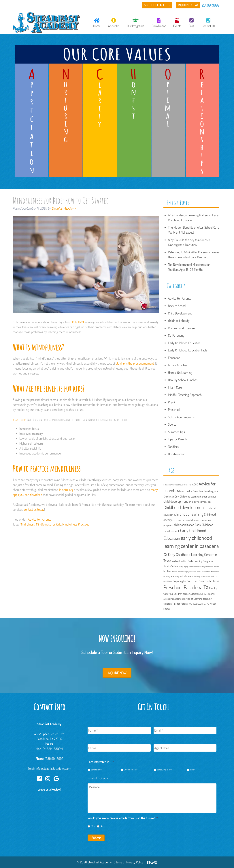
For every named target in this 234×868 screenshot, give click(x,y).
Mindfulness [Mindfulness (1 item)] (168, 581)
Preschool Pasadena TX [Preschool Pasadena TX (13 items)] (186, 587)
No (102, 826)
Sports (172, 424)
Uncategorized (177, 454)
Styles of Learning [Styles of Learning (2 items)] (193, 599)
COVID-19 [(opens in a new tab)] (78, 322)
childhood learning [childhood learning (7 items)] (189, 514)
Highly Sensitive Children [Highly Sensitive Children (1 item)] (193, 567)
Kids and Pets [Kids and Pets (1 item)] (205, 571)
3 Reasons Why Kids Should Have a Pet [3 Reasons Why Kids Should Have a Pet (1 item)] (177, 485)
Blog (192, 23)
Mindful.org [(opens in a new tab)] (66, 490)
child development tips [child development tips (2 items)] (200, 502)
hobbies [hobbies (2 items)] (167, 571)
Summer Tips (176, 432)
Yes (93, 826)
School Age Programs (181, 417)
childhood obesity (179, 321)
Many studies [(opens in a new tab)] (19, 420)
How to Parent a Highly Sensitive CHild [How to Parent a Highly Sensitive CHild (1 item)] (186, 571)
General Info (96, 770)
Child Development (180, 313)
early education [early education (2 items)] (180, 561)
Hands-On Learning (180, 372)
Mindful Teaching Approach (185, 395)
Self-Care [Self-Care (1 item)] (204, 594)
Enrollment (159, 23)
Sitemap (119, 862)
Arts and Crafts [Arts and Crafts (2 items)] (184, 491)
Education (174, 358)
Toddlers (173, 447)
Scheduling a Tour (164, 770)
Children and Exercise (181, 328)
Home (97, 23)
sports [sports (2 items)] (211, 594)
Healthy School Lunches (183, 380)
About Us (114, 23)
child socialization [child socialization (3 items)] (184, 525)
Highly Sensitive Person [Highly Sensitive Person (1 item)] (211, 567)
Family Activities (178, 365)
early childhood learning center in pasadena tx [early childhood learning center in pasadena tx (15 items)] (191, 546)
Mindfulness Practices (76, 524)
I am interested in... (101, 762)
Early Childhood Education (184, 343)
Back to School (177, 306)
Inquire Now (117, 673)
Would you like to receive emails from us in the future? (123, 818)
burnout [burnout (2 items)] (212, 496)
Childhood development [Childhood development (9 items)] (184, 507)
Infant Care (175, 387)
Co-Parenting (176, 335)
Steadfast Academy (64, 208)
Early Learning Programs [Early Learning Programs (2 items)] (200, 561)
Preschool (174, 409)
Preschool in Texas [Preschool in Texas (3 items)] (208, 581)
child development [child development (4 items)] (176, 501)
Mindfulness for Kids (49, 524)
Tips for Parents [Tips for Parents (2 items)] (180, 603)
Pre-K (172, 402)
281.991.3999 (211, 5)
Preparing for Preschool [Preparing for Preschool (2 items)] (185, 581)
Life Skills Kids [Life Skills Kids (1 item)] (213, 576)
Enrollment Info (131, 770)
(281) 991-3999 (54, 759)
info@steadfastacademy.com (53, 768)
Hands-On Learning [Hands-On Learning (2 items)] (173, 566)
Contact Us (208, 23)
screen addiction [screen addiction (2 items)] (191, 594)
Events (177, 23)
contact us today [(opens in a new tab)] (34, 509)
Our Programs (136, 23)
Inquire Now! (188, 5)
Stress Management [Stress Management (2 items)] (173, 599)
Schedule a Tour (157, 5)
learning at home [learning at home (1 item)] (201, 576)
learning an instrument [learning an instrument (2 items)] (182, 576)
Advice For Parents (39, 519)
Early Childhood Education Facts (188, 350)
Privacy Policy (135, 862)
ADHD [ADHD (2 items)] (195, 484)
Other (192, 770)
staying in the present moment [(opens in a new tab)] (135, 363)
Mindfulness (27, 524)
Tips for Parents (178, 439)
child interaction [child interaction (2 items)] (181, 520)
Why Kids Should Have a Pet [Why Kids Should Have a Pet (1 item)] (199, 604)
